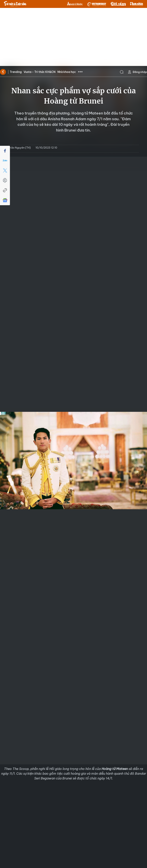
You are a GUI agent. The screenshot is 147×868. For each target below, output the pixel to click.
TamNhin (137, 4)
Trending (16, 72)
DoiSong (118, 4)
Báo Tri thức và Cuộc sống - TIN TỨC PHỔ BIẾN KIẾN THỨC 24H (15, 4)
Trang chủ (3, 72)
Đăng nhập (137, 72)
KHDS (75, 4)
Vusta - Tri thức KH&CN (40, 72)
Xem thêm (80, 72)
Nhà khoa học (67, 72)
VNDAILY (97, 4)
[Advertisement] (74, 38)
